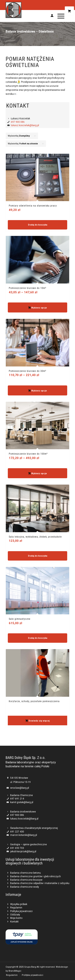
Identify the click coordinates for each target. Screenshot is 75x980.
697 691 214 (17, 799)
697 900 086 (18, 122)
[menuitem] (50, 16)
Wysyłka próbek (19, 904)
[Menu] (59, 16)
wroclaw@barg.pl (20, 788)
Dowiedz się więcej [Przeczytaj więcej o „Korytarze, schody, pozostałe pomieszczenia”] (37, 721)
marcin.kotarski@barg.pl (24, 835)
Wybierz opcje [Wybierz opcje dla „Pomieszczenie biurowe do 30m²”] (38, 391)
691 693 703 (17, 848)
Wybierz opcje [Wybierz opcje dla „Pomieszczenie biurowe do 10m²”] (38, 308)
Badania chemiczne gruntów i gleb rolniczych (35, 876)
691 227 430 (17, 832)
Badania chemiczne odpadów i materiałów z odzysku (40, 883)
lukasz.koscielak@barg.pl (25, 125)
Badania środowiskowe (23, 812)
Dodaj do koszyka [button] (38, 225)
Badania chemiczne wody (25, 887)
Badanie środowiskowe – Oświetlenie (30, 31)
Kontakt (14, 922)
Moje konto (16, 918)
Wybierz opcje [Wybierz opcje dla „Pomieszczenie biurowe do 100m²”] (38, 474)
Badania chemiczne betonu (25, 873)
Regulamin (16, 908)
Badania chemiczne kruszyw (26, 880)
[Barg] (31, 10)
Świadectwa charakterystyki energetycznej (34, 828)
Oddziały (15, 915)
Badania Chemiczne (21, 795)
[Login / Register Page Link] (50, 16)
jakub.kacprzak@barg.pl (23, 851)
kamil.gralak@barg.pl (22, 802)
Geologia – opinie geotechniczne (28, 844)
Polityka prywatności (21, 911)
